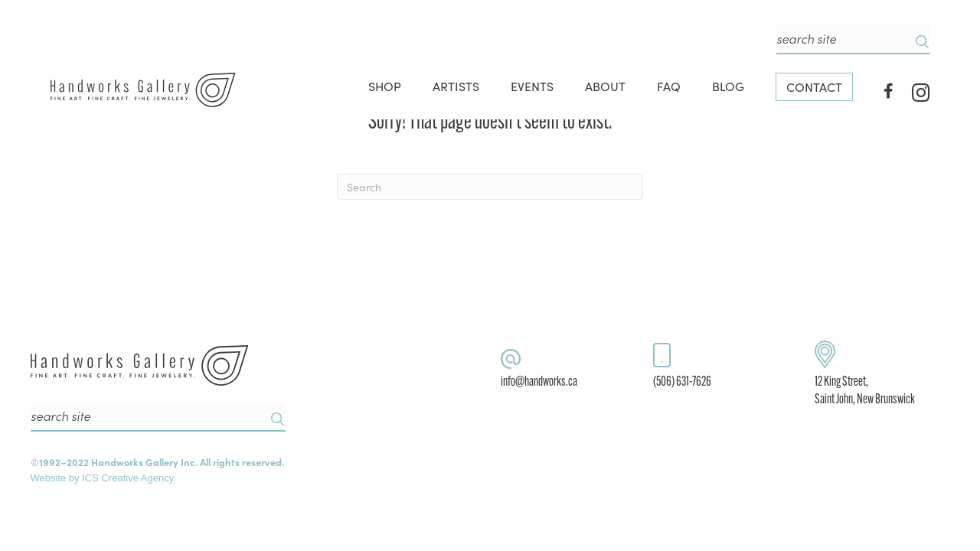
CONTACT (814, 86)
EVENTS (532, 86)
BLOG (728, 86)
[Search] (490, 187)
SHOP (385, 86)
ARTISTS (456, 86)
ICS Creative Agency (127, 478)
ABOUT (605, 86)
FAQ (669, 86)
